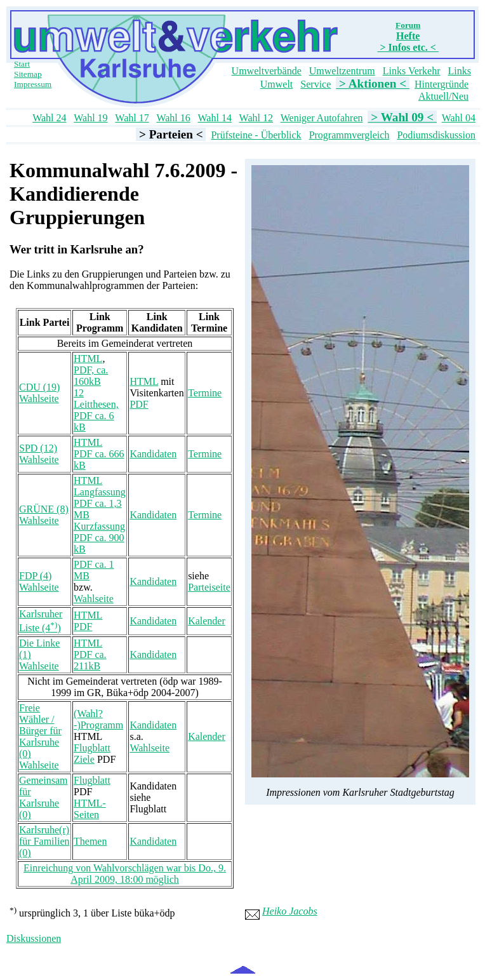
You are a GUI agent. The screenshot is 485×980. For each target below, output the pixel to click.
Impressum (33, 84)
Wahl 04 (459, 118)
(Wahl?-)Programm (98, 719)
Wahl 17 (132, 118)
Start (22, 64)
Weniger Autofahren (322, 118)
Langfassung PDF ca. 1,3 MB (100, 503)
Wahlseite (39, 399)
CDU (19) (39, 387)
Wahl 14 (215, 118)
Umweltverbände (267, 71)
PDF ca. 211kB (90, 660)
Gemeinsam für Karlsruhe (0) (43, 797)
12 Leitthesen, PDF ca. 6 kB (96, 410)
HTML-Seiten (90, 809)
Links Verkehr (412, 71)
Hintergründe (442, 84)
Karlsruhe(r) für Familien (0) (44, 841)
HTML (88, 359)
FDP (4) (35, 576)
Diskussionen (34, 938)
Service (316, 84)
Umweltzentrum (342, 71)
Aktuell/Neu (443, 96)
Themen (90, 841)
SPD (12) (38, 448)
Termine (205, 393)
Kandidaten (153, 454)
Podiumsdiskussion (436, 135)
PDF (139, 404)
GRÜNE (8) (44, 509)
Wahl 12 (256, 118)
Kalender (207, 621)
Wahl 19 (90, 118)
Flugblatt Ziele (92, 754)
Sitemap (28, 74)
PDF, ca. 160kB (91, 376)
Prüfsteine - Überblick (256, 135)
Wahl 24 (49, 118)
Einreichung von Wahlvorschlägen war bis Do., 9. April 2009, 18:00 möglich (125, 874)
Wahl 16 (173, 118)
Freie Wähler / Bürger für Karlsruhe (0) (40, 731)
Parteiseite (209, 587)
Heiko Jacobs (290, 911)
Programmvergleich (349, 135)
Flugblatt (92, 780)
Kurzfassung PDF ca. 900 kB (99, 538)
